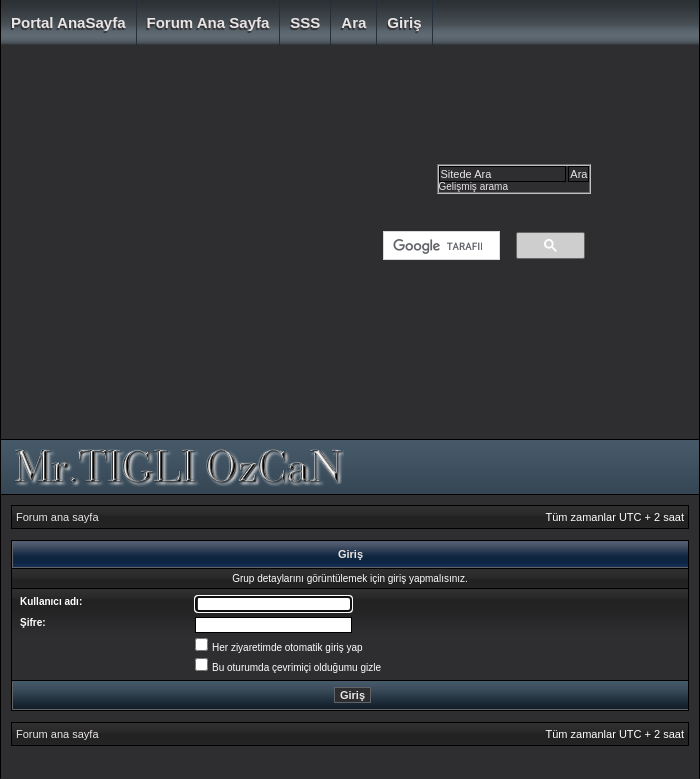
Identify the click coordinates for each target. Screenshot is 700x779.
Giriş (404, 22)
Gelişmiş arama (473, 186)
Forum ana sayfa (208, 22)
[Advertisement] (187, 247)
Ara (353, 22)
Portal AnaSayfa (68, 22)
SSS (305, 22)
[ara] (437, 246)
